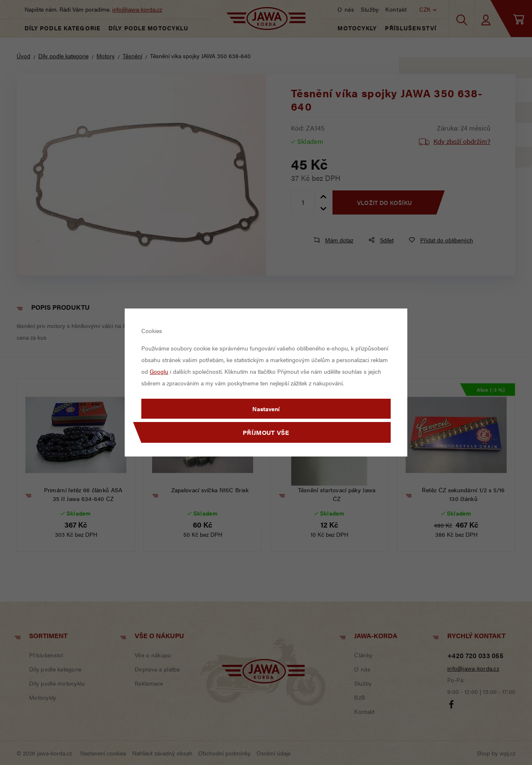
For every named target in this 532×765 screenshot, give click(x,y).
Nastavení (266, 409)
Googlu (159, 371)
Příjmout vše (266, 432)
